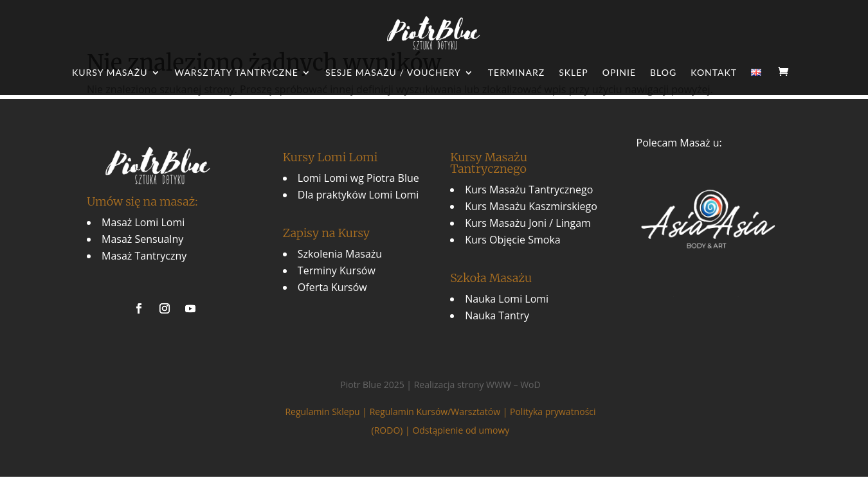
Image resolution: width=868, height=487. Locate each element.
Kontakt (714, 73)
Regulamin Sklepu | (327, 412)
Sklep (574, 73)
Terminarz (516, 73)
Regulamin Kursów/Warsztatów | (440, 412)
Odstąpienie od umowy (461, 430)
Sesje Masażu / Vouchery (393, 73)
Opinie (619, 73)
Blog (663, 73)
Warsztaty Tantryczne (237, 73)
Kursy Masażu (110, 73)
